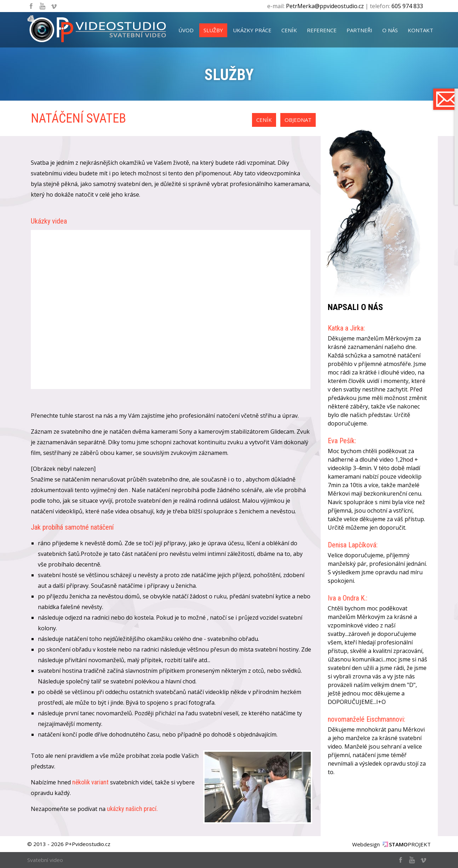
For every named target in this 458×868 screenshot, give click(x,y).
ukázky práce (252, 30)
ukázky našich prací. (132, 809)
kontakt (420, 30)
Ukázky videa (49, 221)
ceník (289, 30)
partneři (359, 30)
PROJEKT (410, 844)
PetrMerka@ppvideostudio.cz (325, 6)
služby (213, 30)
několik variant (90, 782)
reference (322, 30)
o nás (390, 30)
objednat (298, 120)
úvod (186, 30)
